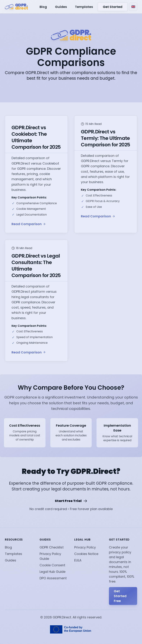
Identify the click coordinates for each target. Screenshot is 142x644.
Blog (43, 7)
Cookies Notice (86, 554)
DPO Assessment (53, 578)
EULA (78, 560)
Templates (84, 7)
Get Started (113, 7)
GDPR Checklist (52, 547)
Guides (61, 7)
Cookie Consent (52, 565)
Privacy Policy (85, 547)
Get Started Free (120, 596)
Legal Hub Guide (52, 572)
